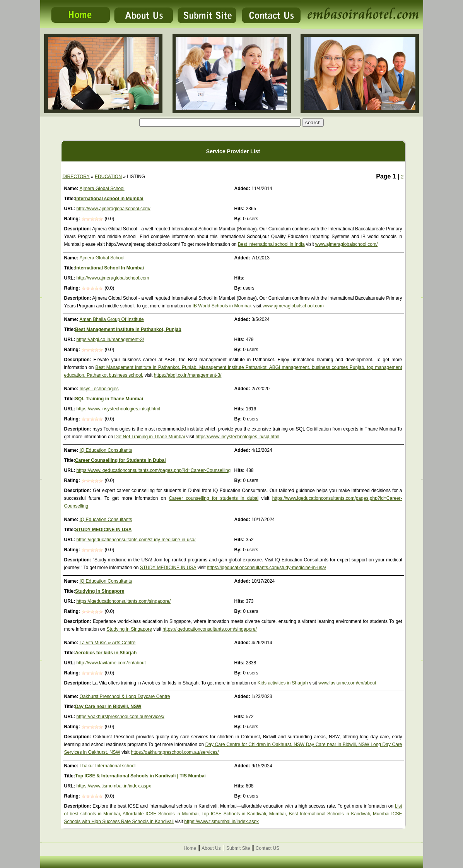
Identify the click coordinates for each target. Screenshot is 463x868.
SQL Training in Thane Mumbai (109, 399)
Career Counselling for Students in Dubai (120, 460)
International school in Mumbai (109, 199)
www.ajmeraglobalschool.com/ (346, 244)
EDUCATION (108, 177)
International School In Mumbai (109, 268)
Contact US (267, 848)
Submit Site (238, 848)
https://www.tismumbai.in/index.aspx (114, 786)
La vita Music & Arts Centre (108, 643)
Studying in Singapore (100, 591)
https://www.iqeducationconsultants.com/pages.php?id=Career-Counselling (154, 470)
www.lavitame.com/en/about (347, 683)
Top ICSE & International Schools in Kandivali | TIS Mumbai (140, 776)
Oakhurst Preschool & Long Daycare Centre (125, 696)
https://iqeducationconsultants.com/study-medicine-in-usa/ (136, 540)
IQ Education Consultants (106, 450)
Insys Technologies (99, 389)
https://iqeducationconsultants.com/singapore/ (124, 601)
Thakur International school (108, 766)
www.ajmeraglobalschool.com (293, 306)
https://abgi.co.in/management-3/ (110, 340)
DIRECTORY (76, 177)
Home (190, 848)
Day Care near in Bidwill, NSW (108, 707)
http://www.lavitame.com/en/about (111, 663)
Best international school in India (271, 244)
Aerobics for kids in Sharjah (106, 653)
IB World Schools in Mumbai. (222, 306)
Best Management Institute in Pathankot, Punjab (128, 329)
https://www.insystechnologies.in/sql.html (119, 409)
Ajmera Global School (102, 189)
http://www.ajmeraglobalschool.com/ (114, 209)
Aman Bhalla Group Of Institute (112, 319)
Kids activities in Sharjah (283, 683)
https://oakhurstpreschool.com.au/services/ (120, 717)
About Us (211, 848)
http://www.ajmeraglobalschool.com (113, 278)
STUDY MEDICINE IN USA (103, 530)
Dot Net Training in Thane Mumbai (150, 437)
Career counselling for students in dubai (214, 498)
